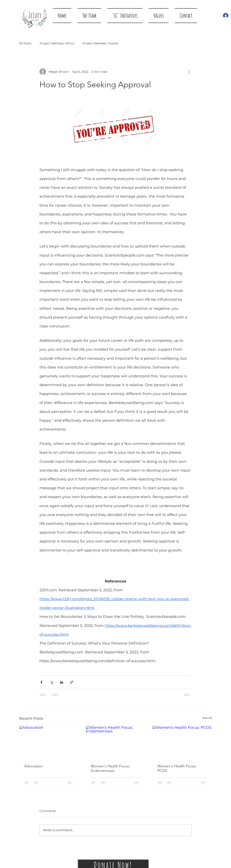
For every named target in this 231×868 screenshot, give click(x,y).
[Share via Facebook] (41, 682)
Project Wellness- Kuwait (100, 43)
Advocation (33, 766)
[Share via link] (72, 682)
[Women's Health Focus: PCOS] (182, 742)
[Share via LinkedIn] (62, 682)
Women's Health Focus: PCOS (177, 768)
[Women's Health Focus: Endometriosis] (116, 742)
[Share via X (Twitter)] (51, 682)
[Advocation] (49, 742)
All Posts (25, 43)
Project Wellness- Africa (57, 43)
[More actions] (189, 72)
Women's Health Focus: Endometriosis (110, 768)
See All (207, 718)
